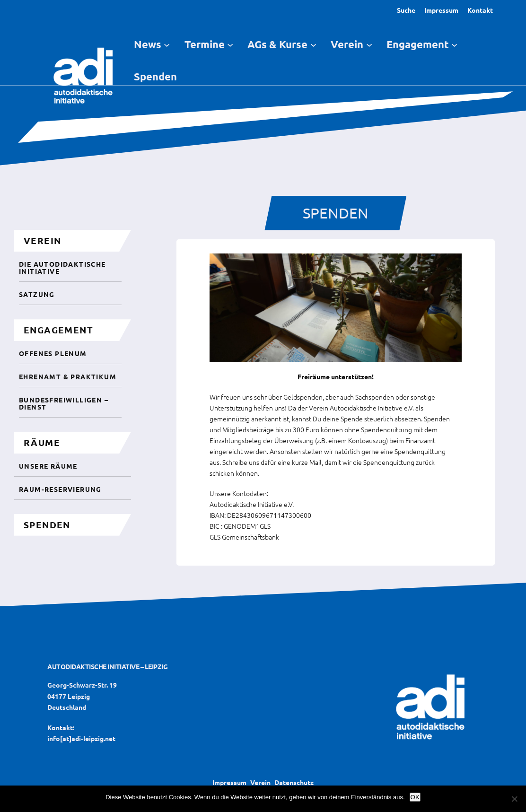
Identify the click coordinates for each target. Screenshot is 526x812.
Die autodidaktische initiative (62, 267)
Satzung (37, 294)
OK (415, 797)
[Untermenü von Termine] (230, 44)
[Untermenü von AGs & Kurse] (313, 44)
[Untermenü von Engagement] (454, 44)
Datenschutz (294, 782)
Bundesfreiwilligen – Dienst (64, 403)
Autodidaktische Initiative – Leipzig (107, 666)
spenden (47, 525)
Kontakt (480, 10)
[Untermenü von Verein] (369, 44)
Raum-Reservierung (60, 489)
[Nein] (514, 799)
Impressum (441, 10)
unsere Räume (48, 466)
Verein (260, 782)
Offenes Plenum (53, 353)
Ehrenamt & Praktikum (68, 376)
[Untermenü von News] (167, 44)
